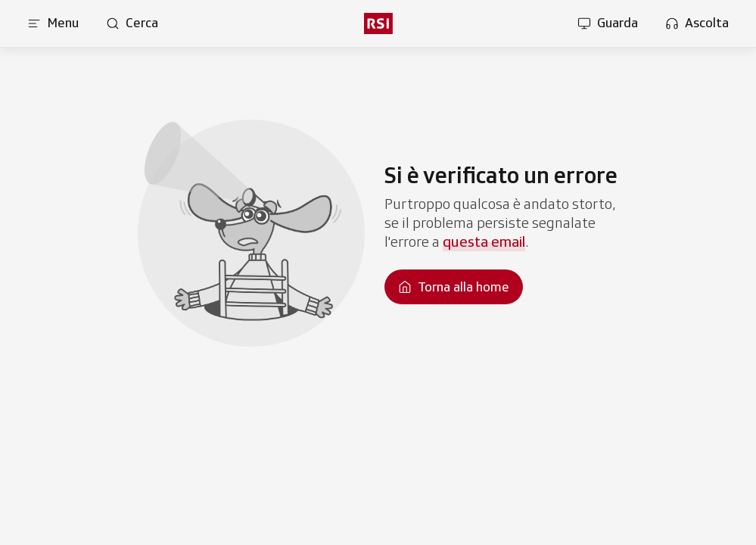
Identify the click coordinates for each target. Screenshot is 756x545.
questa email (484, 241)
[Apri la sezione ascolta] (697, 23)
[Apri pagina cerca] (132, 23)
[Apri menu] (53, 23)
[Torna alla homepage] (454, 287)
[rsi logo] (378, 23)
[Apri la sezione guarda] (608, 23)
